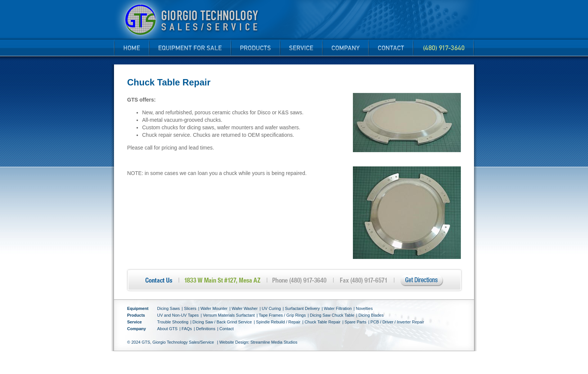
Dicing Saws (169, 308)
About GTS (167, 329)
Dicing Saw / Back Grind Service (222, 322)
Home (131, 48)
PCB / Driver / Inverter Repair (397, 322)
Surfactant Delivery (302, 308)
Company (344, 45)
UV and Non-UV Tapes (178, 315)
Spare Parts (355, 322)
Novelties (364, 308)
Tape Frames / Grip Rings (282, 315)
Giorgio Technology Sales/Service (183, 342)
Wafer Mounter (214, 308)
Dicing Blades (371, 315)
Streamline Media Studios (274, 342)
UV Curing (271, 308)
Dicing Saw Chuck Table (332, 315)
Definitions (206, 329)
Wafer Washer (245, 308)
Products (254, 45)
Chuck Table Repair (322, 322)
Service (300, 45)
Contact (391, 48)
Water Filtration (338, 308)
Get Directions (422, 281)
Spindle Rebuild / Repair (278, 322)
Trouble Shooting (173, 322)
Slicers (190, 308)
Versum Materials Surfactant (229, 315)
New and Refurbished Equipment (188, 45)
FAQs (187, 329)
